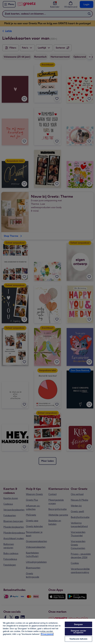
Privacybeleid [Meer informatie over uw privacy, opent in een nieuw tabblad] (47, 634)
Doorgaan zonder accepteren (78, 632)
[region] (47, 631)
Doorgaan (78, 624)
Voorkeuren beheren (78, 639)
